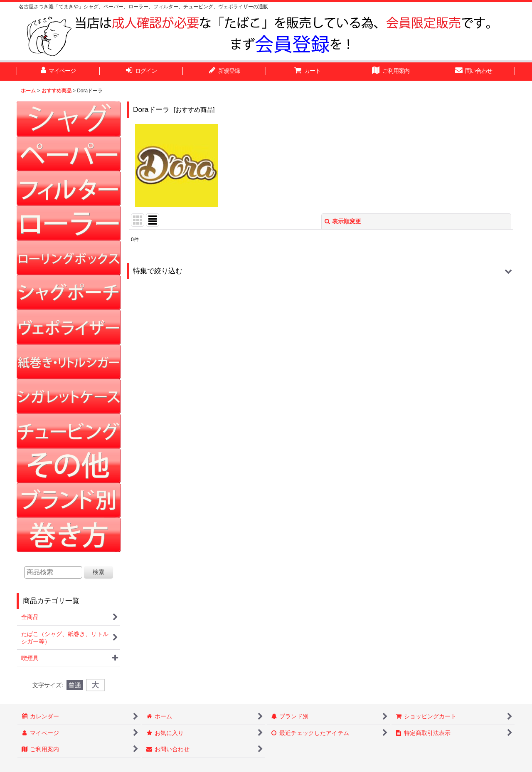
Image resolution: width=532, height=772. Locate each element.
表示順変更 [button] (343, 221)
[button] (321, 271)
